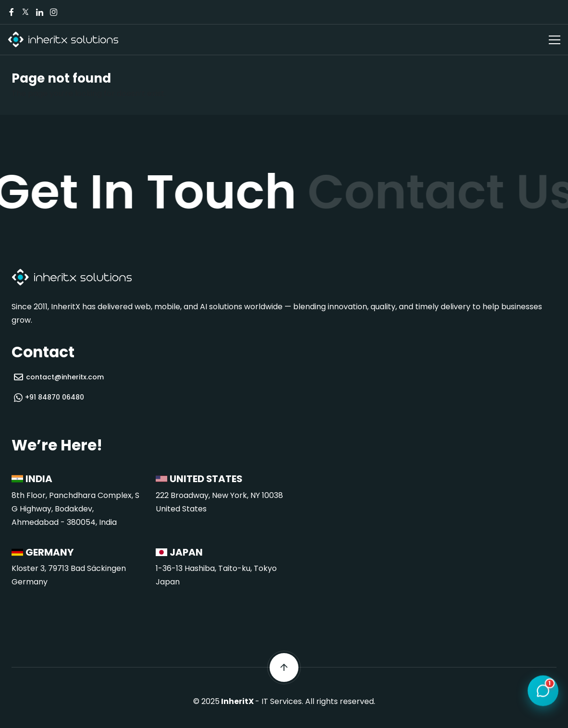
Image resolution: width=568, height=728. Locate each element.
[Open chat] (543, 692)
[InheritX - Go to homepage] (63, 40)
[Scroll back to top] (284, 667)
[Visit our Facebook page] (12, 12)
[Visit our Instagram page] (53, 12)
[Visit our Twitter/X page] (25, 12)
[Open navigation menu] (555, 40)
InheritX (237, 701)
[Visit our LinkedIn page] (39, 12)
